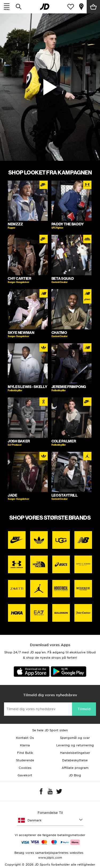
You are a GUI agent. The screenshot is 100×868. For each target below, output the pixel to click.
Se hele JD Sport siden (50, 730)
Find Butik (25, 753)
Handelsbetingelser (75, 753)
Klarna (25, 745)
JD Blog (75, 775)
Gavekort (25, 775)
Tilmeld (84, 709)
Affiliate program (75, 768)
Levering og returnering (75, 745)
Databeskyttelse (75, 760)
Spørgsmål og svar (75, 738)
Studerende (25, 760)
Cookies (25, 768)
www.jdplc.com (50, 858)
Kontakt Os (25, 738)
